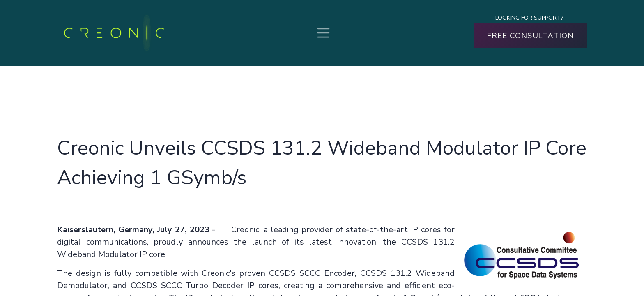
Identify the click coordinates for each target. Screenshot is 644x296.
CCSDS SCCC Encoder (312, 273)
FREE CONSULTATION (530, 36)
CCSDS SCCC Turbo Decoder (187, 286)
